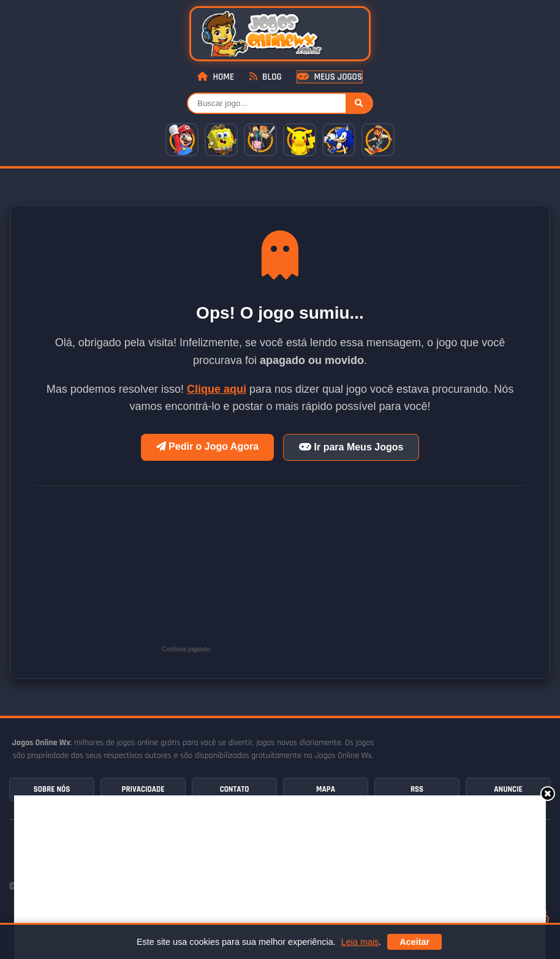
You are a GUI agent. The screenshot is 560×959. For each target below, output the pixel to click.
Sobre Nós (52, 789)
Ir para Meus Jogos (351, 447)
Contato (235, 789)
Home (216, 77)
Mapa (326, 789)
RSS (417, 789)
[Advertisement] (306, 575)
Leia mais (360, 942)
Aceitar (414, 942)
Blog (266, 77)
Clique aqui (217, 389)
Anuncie (508, 789)
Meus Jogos (330, 77)
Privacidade (143, 789)
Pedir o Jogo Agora (207, 446)
